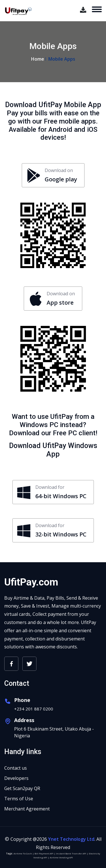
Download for (52, 492)
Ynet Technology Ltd (71, 839)
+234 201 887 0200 (34, 709)
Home (38, 59)
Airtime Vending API (61, 857)
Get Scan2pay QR (22, 788)
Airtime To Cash (23, 853)
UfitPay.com (31, 582)
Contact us (16, 768)
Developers (16, 778)
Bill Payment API (44, 853)
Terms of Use (19, 799)
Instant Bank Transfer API (71, 853)
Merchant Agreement (27, 809)
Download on (52, 175)
